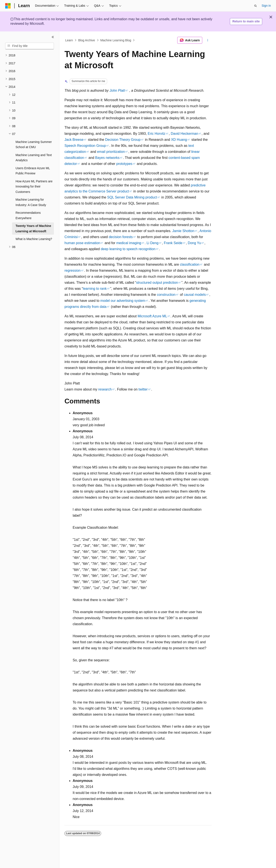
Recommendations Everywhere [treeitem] (28, 215)
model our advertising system (123, 301)
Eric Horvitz (157, 134)
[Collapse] (53, 37)
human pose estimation (82, 243)
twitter (143, 389)
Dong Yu (194, 243)
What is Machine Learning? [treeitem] (34, 239)
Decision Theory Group (123, 140)
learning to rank (95, 289)
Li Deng (153, 243)
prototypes (124, 164)
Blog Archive (87, 40)
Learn (69, 40)
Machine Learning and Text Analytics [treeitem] (34, 158)
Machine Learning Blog (116, 40)
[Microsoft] (8, 6)
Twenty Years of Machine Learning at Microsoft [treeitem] (33, 229)
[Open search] (256, 6)
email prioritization (111, 152)
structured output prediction (157, 283)
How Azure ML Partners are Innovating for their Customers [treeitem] (34, 187)
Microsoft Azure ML (152, 316)
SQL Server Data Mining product (132, 197)
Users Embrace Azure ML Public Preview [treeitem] (33, 171)
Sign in (266, 6)
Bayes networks (107, 158)
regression (73, 270)
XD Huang (179, 140)
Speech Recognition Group (85, 146)
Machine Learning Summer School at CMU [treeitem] (34, 145)
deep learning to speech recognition (128, 249)
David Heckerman (184, 134)
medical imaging (129, 243)
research (105, 389)
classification (190, 264)
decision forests (121, 237)
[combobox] (30, 46)
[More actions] (208, 40)
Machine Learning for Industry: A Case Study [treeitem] (31, 202)
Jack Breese (74, 140)
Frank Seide (173, 243)
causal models (195, 295)
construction (166, 295)
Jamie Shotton (183, 231)
